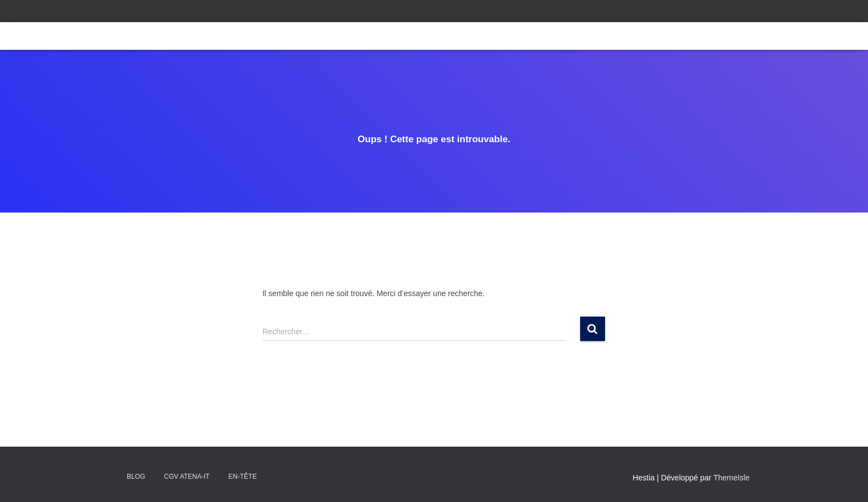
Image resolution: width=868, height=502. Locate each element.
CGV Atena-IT (187, 477)
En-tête (243, 477)
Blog (136, 477)
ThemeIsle (732, 478)
